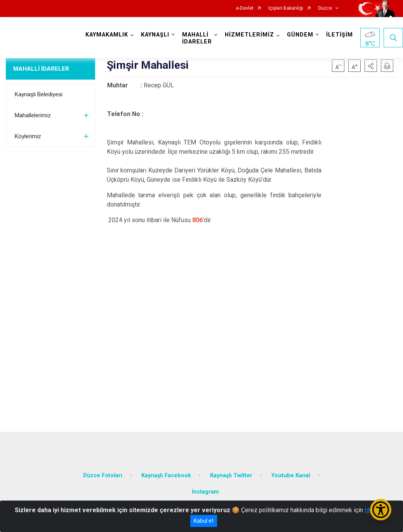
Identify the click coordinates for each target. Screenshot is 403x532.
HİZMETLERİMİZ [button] (249, 35)
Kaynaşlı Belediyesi (39, 94)
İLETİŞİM (340, 35)
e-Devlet (245, 8)
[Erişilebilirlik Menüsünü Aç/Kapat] (381, 510)
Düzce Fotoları (103, 475)
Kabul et (204, 521)
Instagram (205, 492)
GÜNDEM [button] (300, 35)
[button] (371, 66)
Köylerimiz (28, 136)
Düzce (325, 8)
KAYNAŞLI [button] (155, 35)
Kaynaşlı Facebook (166, 475)
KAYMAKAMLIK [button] (107, 35)
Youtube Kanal (291, 475)
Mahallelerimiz (33, 115)
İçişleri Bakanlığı (286, 8)
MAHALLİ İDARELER (41, 69)
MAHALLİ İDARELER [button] (197, 38)
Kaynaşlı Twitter (231, 475)
